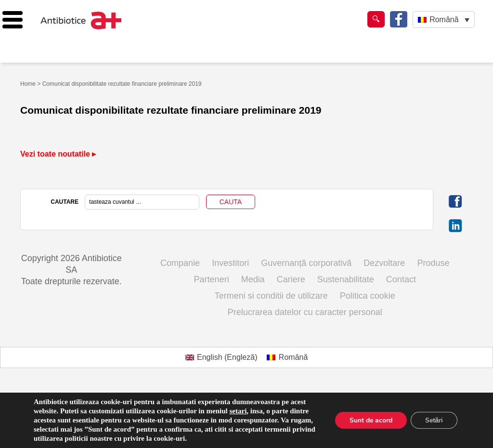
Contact (401, 279)
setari (238, 411)
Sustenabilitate (346, 279)
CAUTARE (65, 202)
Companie (180, 263)
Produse (433, 263)
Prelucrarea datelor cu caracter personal (305, 312)
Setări (434, 420)
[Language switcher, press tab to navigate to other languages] (444, 20)
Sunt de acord (370, 420)
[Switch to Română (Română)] (287, 357)
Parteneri (212, 279)
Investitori (230, 263)
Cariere (291, 279)
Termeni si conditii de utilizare (271, 296)
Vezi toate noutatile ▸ (58, 154)
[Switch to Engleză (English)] (221, 357)
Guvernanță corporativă (306, 263)
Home (28, 84)
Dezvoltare (384, 263)
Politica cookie (368, 296)
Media (253, 279)
